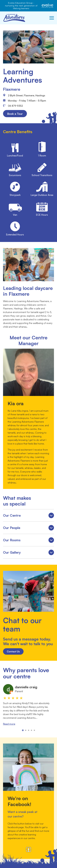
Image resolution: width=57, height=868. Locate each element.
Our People (28, 528)
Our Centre (28, 516)
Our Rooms (28, 541)
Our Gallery (28, 553)
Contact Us (13, 651)
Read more (9, 724)
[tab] (23, 730)
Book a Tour (15, 114)
